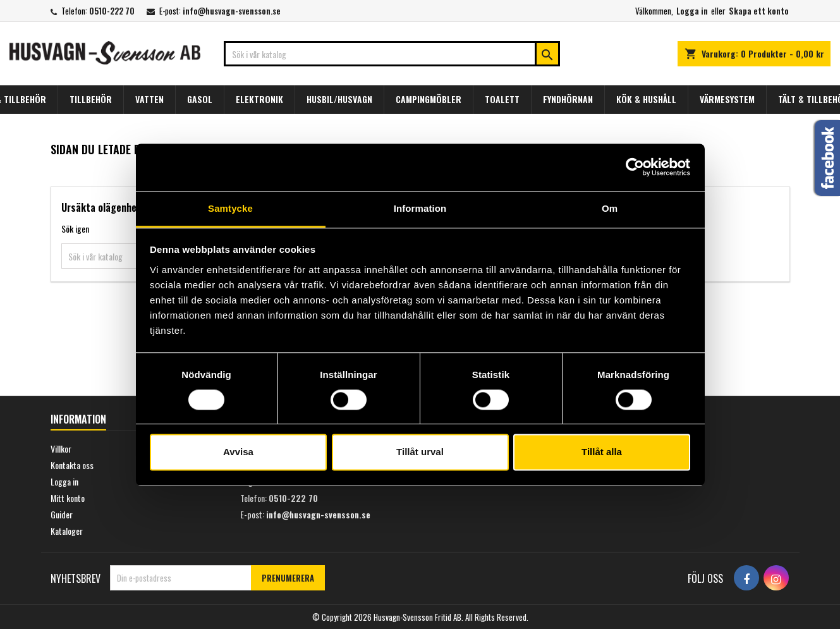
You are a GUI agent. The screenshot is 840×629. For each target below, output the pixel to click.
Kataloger (67, 531)
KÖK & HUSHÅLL (646, 99)
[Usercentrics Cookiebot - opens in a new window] (635, 167)
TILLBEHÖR (91, 99)
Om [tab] (610, 208)
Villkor (61, 449)
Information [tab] (420, 208)
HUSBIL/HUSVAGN (339, 99)
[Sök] (392, 54)
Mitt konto (68, 498)
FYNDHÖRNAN (568, 99)
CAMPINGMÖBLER (429, 99)
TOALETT (502, 99)
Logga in (692, 11)
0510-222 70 (112, 11)
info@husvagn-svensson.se (232, 11)
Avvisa (238, 452)
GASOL (200, 99)
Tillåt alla (602, 452)
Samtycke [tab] (230, 208)
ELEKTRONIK (259, 99)
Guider (62, 514)
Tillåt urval (420, 452)
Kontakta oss (72, 465)
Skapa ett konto (759, 11)
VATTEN (149, 99)
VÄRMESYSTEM (727, 99)
